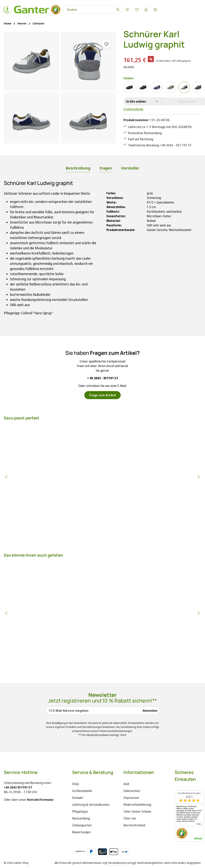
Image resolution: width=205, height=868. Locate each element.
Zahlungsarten (82, 825)
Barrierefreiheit (134, 825)
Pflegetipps (80, 811)
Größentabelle (133, 109)
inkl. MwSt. (129, 67)
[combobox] (92, 10)
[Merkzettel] (141, 10)
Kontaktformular (40, 800)
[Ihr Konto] (150, 10)
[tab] (78, 168)
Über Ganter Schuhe (137, 811)
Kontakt (78, 798)
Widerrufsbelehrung (137, 805)
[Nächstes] (198, 477)
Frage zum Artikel (103, 395)
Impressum (131, 798)
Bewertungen (81, 832)
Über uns (130, 818)
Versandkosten (117, 863)
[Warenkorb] (160, 10)
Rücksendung (81, 818)
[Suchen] (122, 10)
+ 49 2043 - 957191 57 (103, 378)
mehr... (199, 824)
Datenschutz (132, 791)
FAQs (76, 784)
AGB (126, 784)
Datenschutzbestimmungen (116, 731)
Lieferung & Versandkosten (91, 805)
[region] (60, 88)
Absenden (150, 711)
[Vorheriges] (7, 477)
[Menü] (131, 10)
